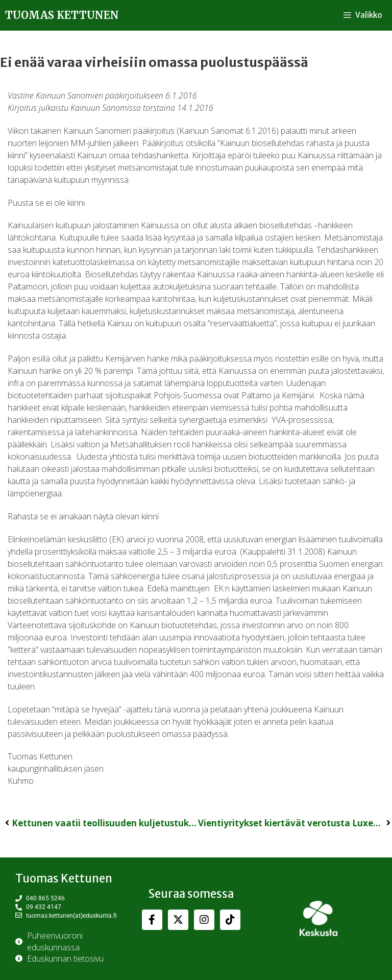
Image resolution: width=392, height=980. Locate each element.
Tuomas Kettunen (62, 15)
